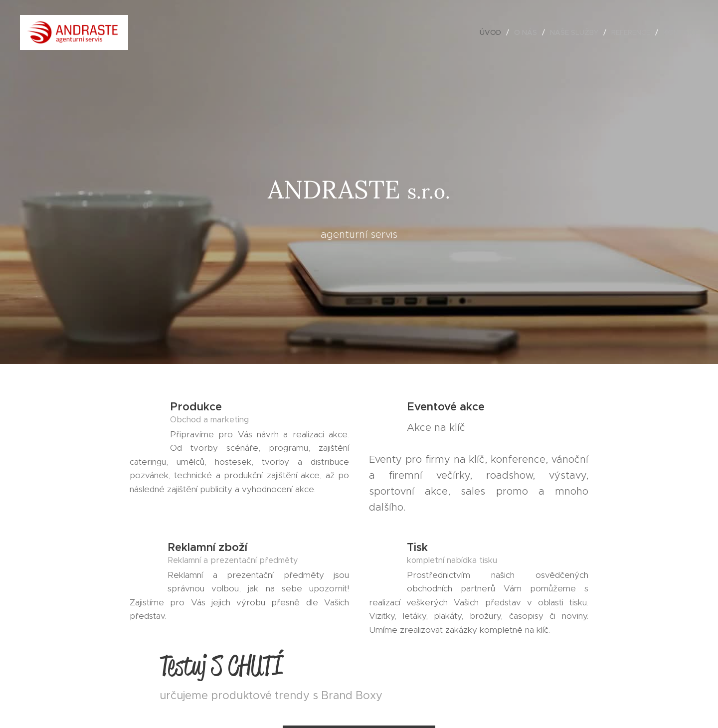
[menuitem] (493, 32)
